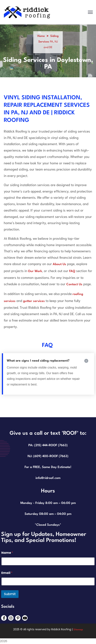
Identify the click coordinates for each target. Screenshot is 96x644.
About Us (59, 264)
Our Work (35, 271)
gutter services (34, 301)
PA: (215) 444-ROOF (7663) (48, 445)
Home (41, 36)
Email (7, 573)
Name (7, 553)
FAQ (72, 271)
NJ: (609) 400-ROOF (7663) (48, 456)
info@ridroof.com (48, 478)
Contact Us (74, 284)
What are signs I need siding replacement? (38, 361)
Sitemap (78, 630)
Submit (10, 594)
